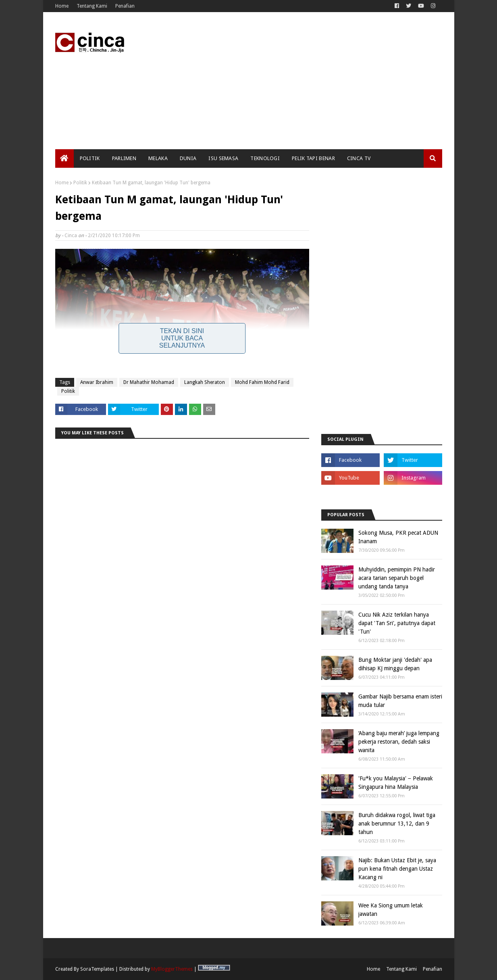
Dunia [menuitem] (188, 158)
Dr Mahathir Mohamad (149, 382)
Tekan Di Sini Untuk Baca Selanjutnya (182, 338)
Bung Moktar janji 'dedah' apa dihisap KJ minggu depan (395, 664)
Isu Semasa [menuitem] (223, 158)
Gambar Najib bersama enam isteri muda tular (400, 701)
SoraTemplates (97, 969)
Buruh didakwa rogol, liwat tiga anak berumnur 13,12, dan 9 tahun (397, 824)
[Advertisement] (295, 81)
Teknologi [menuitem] (265, 158)
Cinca (71, 236)
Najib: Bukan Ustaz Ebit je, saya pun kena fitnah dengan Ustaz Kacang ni (397, 869)
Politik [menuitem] (90, 158)
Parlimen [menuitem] (124, 158)
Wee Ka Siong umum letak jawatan (391, 910)
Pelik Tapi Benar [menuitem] (313, 158)
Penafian (125, 6)
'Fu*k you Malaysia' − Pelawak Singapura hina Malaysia (396, 783)
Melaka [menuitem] (158, 158)
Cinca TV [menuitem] (359, 158)
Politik (80, 183)
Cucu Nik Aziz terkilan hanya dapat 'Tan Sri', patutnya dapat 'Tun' (397, 623)
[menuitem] (64, 158)
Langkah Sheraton (205, 382)
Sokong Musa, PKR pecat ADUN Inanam (398, 537)
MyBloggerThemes (172, 969)
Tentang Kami (92, 6)
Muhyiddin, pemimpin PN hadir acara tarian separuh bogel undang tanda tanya (397, 578)
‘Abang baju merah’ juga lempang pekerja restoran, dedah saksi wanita (399, 742)
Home (62, 6)
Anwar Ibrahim (97, 382)
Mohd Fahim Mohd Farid (262, 382)
